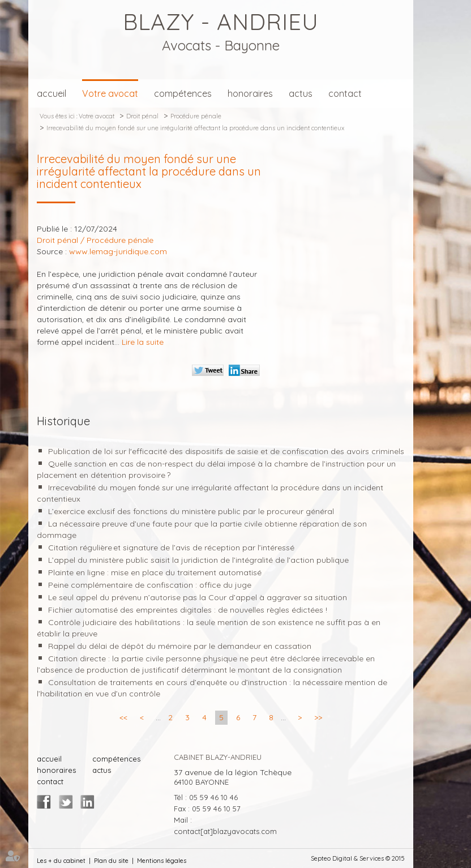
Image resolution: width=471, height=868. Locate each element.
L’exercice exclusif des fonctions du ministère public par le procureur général (191, 511)
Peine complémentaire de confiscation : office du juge (150, 585)
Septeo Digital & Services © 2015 (358, 858)
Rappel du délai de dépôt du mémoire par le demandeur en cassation (180, 646)
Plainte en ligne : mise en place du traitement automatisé (155, 572)
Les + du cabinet (61, 861)
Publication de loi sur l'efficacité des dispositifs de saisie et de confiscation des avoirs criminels (226, 451)
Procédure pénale (196, 116)
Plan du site (111, 861)
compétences (183, 93)
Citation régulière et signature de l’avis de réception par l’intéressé (171, 548)
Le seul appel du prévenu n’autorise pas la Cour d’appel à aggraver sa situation (198, 597)
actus (301, 93)
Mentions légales (162, 861)
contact (345, 93)
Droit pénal (142, 116)
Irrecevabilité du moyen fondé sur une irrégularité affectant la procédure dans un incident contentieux (195, 128)
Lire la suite (143, 342)
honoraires (250, 93)
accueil (52, 93)
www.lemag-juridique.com (118, 251)
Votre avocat (110, 93)
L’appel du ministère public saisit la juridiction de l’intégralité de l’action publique (198, 560)
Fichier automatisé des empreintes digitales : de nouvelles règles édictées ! (188, 610)
